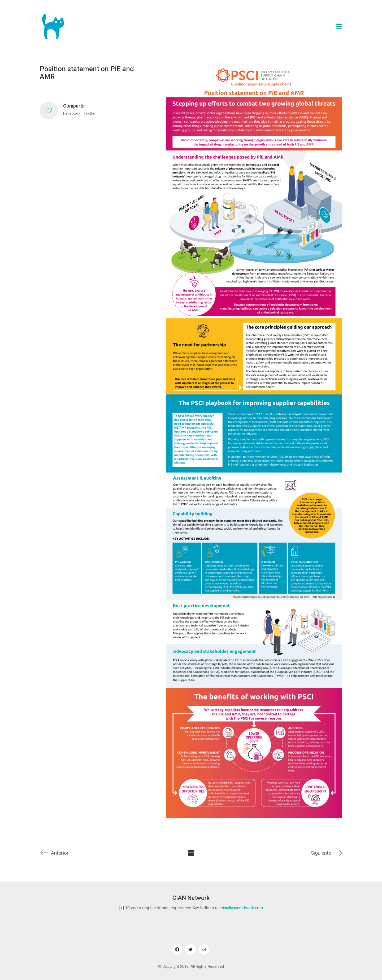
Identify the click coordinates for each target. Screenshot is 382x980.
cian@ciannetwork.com (242, 908)
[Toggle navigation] (339, 27)
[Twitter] (190, 949)
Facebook (72, 113)
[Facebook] (177, 949)
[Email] (204, 949)
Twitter (90, 113)
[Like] (49, 110)
